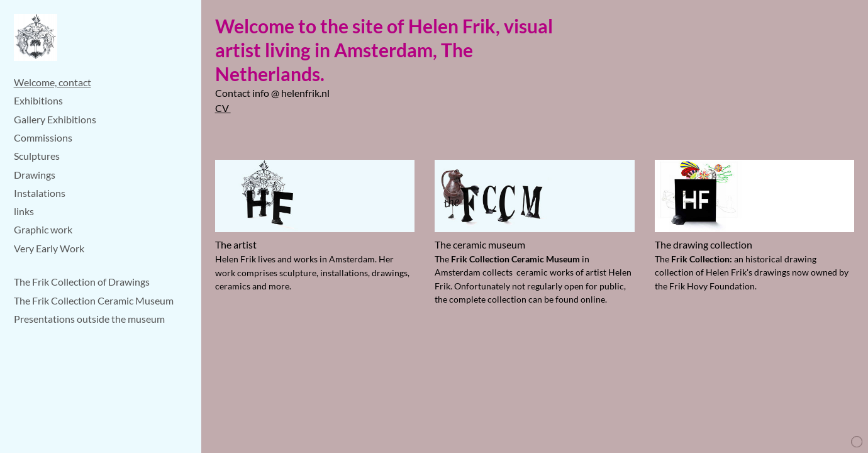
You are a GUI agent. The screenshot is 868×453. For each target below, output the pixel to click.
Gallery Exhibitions (55, 119)
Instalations (40, 193)
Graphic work (43, 229)
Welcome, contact (53, 82)
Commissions (43, 137)
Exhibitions (38, 100)
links (24, 211)
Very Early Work (49, 248)
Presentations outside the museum (89, 319)
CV (223, 108)
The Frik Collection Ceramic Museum (94, 300)
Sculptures (37, 156)
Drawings (35, 175)
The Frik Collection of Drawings (82, 282)
